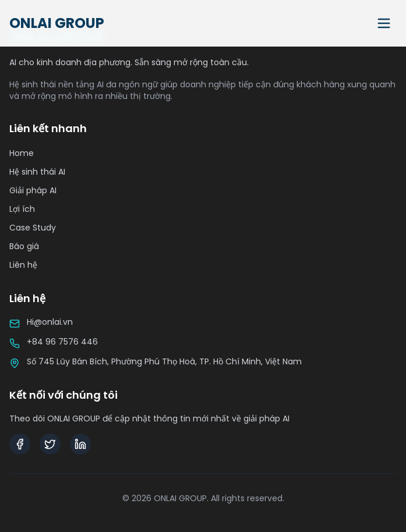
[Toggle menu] (384, 23)
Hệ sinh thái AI (37, 172)
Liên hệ (23, 265)
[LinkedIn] (80, 444)
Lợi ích (22, 209)
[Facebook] (20, 444)
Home (22, 153)
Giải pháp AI (33, 190)
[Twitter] (50, 444)
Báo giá (24, 246)
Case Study (33, 228)
